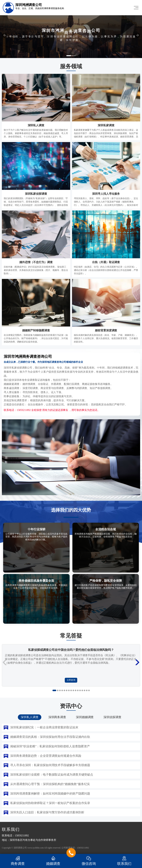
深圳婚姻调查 (85, 717)
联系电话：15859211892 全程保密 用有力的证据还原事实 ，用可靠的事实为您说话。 (52, 410)
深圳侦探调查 (112, 717)
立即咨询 (71, 680)
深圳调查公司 (20, 848)
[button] (71, 56)
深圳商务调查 (57, 717)
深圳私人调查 (29, 717)
